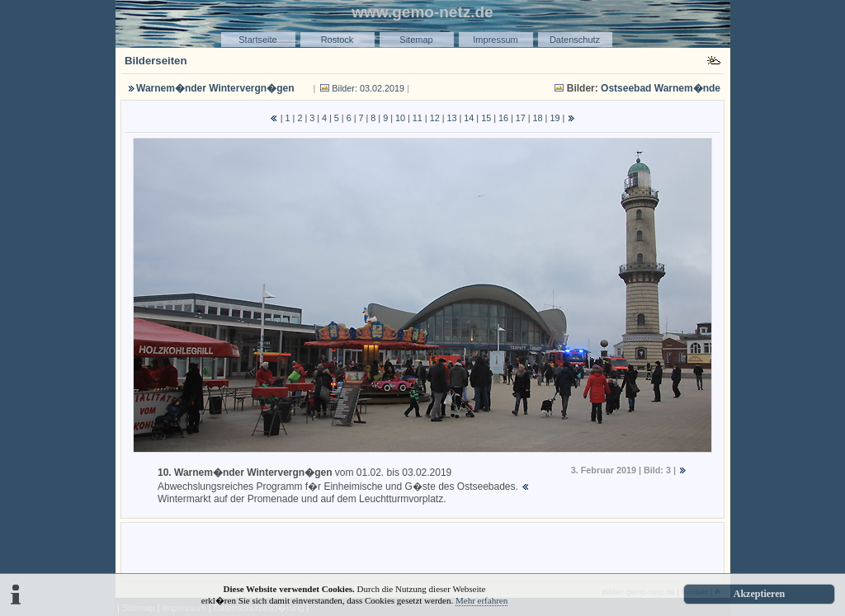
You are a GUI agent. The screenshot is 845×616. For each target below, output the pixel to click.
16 (503, 118)
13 (451, 118)
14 (469, 118)
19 (555, 118)
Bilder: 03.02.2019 (368, 88)
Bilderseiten (156, 61)
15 (486, 118)
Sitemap (416, 40)
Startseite (257, 40)
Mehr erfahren (482, 600)
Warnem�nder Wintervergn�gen (215, 88)
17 (521, 118)
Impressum (495, 40)
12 (435, 118)
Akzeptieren (759, 594)
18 (538, 118)
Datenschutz (575, 40)
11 (418, 118)
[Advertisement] (422, 551)
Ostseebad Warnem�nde (661, 88)
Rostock (338, 40)
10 (400, 118)
